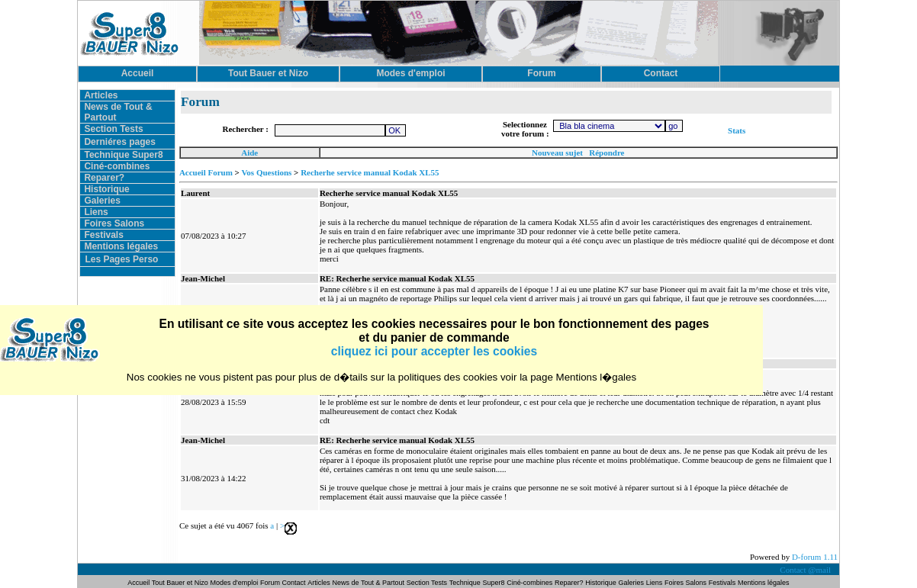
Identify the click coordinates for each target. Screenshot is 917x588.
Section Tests (113, 129)
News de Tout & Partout (368, 583)
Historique (106, 189)
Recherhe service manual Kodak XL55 (370, 172)
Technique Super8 (123, 155)
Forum (271, 583)
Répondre (607, 153)
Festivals (103, 235)
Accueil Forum (206, 172)
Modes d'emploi (235, 583)
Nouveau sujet (557, 153)
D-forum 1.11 (815, 557)
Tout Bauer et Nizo (180, 583)
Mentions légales (121, 246)
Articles (101, 95)
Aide (249, 153)
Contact (294, 583)
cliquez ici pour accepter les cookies (434, 351)
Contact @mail (806, 570)
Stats (737, 130)
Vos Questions (266, 172)
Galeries (102, 201)
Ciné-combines (117, 166)
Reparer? (104, 178)
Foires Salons (114, 223)
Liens (96, 212)
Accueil (139, 583)
